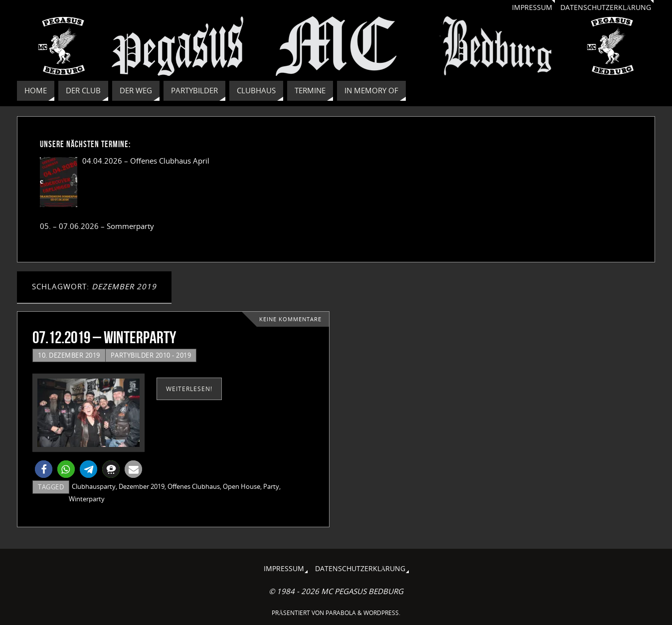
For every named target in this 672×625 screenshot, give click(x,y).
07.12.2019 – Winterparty (104, 337)
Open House (242, 486)
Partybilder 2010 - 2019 (151, 355)
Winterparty (87, 499)
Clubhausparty (94, 486)
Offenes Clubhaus (194, 486)
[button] (44, 469)
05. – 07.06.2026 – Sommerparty (97, 226)
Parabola (341, 613)
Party (271, 486)
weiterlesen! (189, 389)
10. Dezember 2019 (69, 355)
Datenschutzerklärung (606, 7)
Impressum (532, 7)
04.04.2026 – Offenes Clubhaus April (146, 161)
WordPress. (382, 613)
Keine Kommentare (290, 319)
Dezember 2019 (142, 486)
